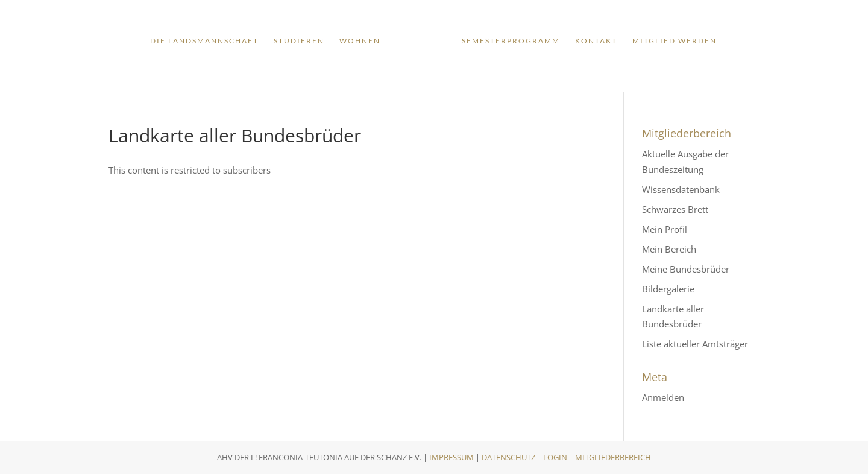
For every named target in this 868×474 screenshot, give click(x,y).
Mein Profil (665, 229)
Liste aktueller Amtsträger (695, 344)
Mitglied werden (675, 41)
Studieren (299, 41)
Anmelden (663, 397)
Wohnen (360, 41)
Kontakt (596, 41)
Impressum (451, 457)
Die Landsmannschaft (204, 41)
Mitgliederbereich (613, 457)
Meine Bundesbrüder (686, 269)
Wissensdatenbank (681, 189)
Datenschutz (508, 457)
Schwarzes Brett (675, 209)
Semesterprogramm (511, 41)
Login (555, 457)
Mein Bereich (669, 249)
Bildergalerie (668, 289)
